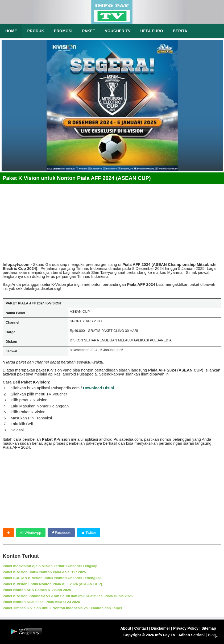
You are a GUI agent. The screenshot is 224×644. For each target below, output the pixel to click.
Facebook (62, 533)
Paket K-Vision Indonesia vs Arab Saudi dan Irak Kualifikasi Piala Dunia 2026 (70, 596)
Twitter (91, 533)
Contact (141, 628)
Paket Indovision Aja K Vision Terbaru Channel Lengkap (52, 566)
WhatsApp (31, 533)
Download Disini (99, 388)
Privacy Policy (186, 628)
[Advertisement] (112, 221)
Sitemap (209, 628)
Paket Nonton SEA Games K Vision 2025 (38, 590)
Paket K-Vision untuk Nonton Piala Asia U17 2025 (46, 572)
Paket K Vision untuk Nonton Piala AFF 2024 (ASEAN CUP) (55, 584)
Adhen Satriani (191, 635)
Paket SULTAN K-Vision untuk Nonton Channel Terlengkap (54, 578)
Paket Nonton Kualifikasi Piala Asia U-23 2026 (43, 602)
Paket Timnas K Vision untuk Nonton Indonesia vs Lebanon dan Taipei (65, 608)
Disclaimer (161, 628)
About (126, 628)
